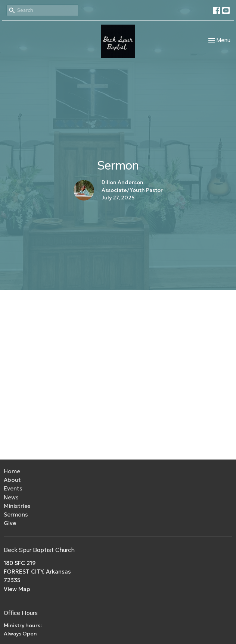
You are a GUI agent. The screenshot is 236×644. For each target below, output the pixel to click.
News (11, 497)
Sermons (16, 514)
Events (13, 488)
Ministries (17, 506)
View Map (17, 589)
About (12, 480)
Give (10, 523)
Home (12, 471)
